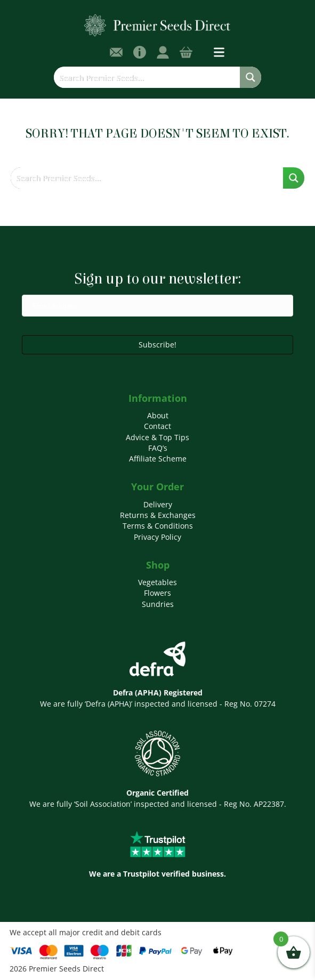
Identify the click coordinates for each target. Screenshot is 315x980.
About (158, 415)
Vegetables (157, 582)
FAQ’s (158, 448)
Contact (157, 426)
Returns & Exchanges (158, 515)
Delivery (158, 504)
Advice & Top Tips (157, 437)
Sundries (158, 604)
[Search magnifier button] (251, 77)
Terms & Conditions (158, 526)
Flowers (157, 593)
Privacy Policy (157, 537)
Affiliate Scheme (158, 459)
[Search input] (147, 77)
